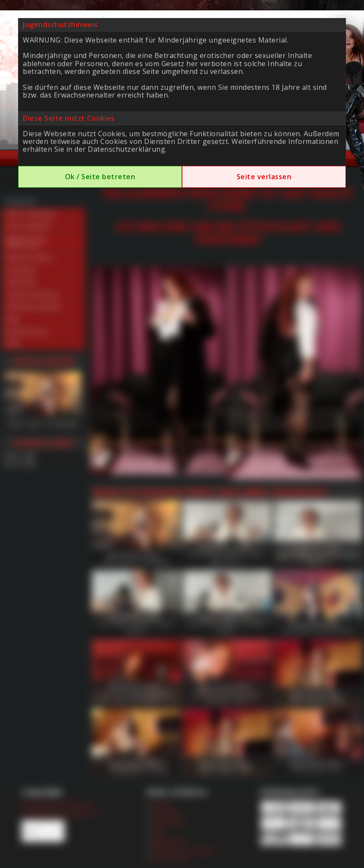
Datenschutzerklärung (126, 149)
